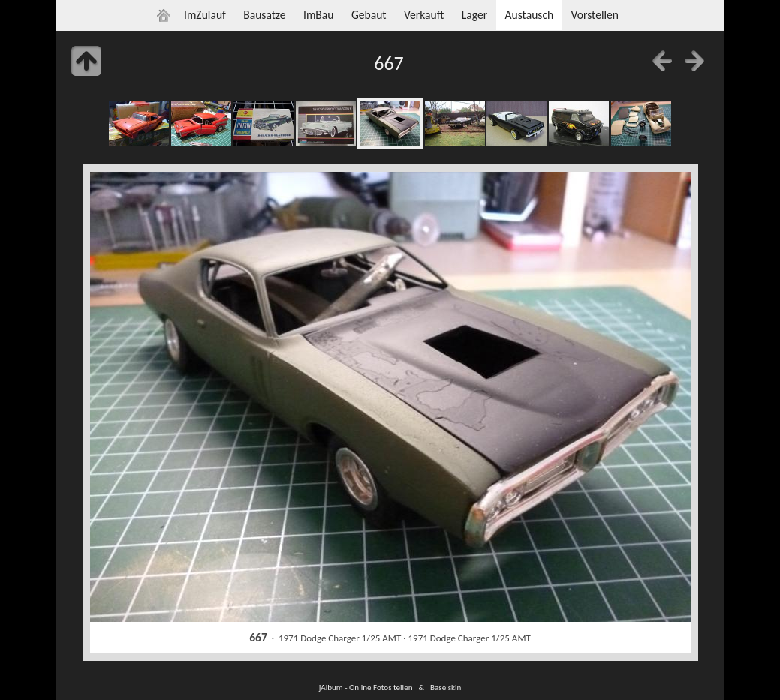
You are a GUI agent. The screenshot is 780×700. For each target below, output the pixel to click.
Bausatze (264, 15)
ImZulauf (205, 15)
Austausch (529, 15)
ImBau (319, 15)
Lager (474, 15)
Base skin (446, 687)
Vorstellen (595, 15)
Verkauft (424, 15)
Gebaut (369, 15)
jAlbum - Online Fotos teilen (366, 687)
